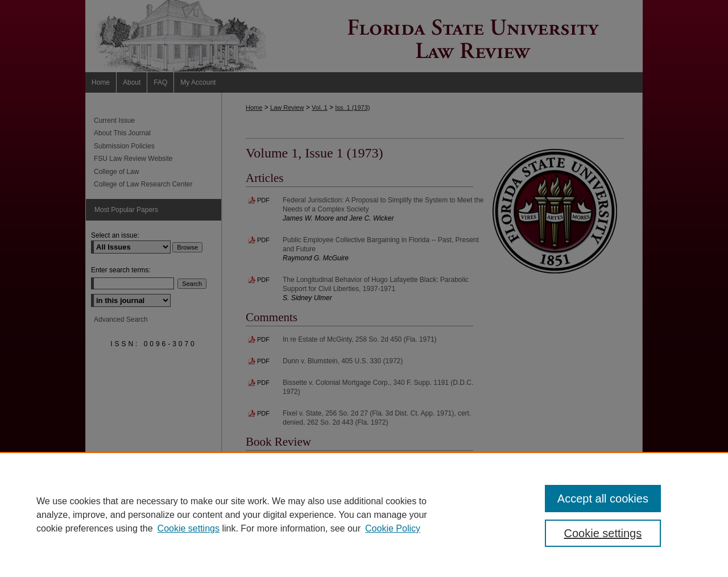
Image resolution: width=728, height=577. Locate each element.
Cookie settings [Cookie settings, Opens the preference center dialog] (603, 533)
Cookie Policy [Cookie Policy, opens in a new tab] (393, 528)
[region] (364, 514)
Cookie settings (189, 528)
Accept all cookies (603, 499)
